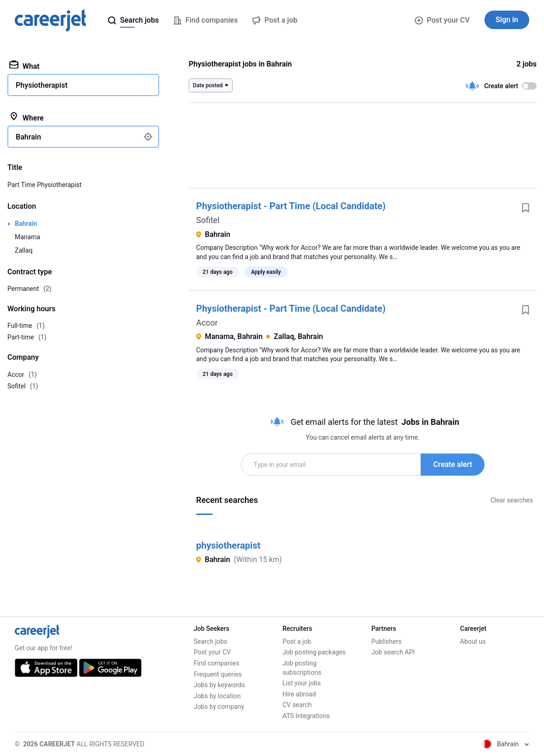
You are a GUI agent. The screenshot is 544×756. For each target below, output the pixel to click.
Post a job (297, 641)
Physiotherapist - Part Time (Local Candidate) (291, 206)
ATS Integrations (306, 716)
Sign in (507, 20)
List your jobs (302, 683)
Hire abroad (299, 694)
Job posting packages (314, 652)
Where (27, 117)
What (24, 66)
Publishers (387, 641)
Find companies (217, 663)
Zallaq (24, 250)
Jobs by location (217, 696)
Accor (207, 323)
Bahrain (26, 224)
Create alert (453, 464)
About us (473, 641)
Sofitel (208, 220)
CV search (297, 705)
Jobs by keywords (219, 685)
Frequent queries (218, 674)
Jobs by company (219, 707)
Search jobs (211, 641)
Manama (27, 237)
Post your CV (442, 20)
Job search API (393, 652)
